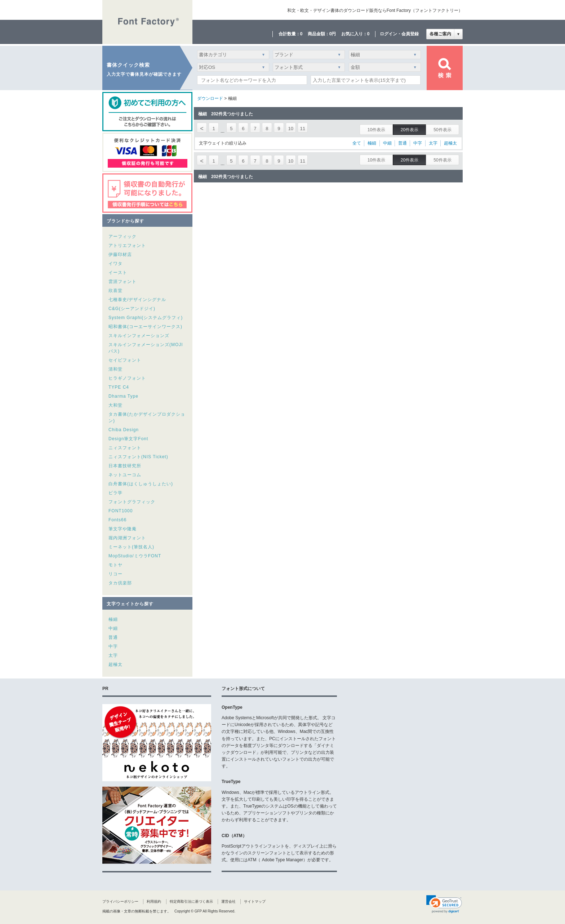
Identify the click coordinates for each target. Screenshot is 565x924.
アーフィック (123, 236)
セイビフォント (125, 360)
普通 (113, 637)
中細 (113, 628)
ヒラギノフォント (127, 378)
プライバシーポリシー (120, 901)
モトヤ (115, 565)
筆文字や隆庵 (123, 529)
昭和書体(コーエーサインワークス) (145, 327)
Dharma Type (123, 396)
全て (357, 143)
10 (291, 129)
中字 (113, 646)
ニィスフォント (125, 448)
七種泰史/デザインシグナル (137, 300)
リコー (115, 574)
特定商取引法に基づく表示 (191, 901)
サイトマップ (255, 901)
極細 (113, 619)
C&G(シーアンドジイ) (132, 309)
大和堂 (115, 405)
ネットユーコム (125, 475)
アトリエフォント (127, 246)
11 (303, 129)
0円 (333, 34)
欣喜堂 (115, 291)
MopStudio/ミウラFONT (135, 556)
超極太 (115, 664)
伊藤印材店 (120, 255)
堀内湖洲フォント (127, 538)
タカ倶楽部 (120, 583)
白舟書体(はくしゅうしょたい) (141, 484)
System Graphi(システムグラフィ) (146, 318)
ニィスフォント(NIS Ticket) (138, 457)
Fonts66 (117, 520)
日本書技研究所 (125, 466)
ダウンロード (210, 98)
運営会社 (228, 901)
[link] (444, 904)
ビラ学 (115, 493)
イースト (118, 273)
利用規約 (154, 901)
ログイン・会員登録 (399, 34)
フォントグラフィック (132, 502)
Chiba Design (124, 430)
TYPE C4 (119, 387)
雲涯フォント (123, 282)
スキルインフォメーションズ (139, 336)
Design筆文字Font (128, 439)
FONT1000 (121, 511)
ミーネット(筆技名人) (131, 547)
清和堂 (115, 369)
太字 (113, 655)
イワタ (115, 264)
